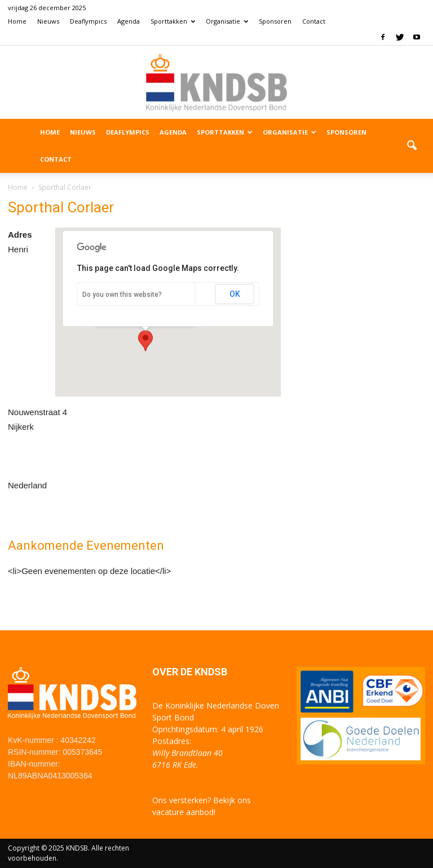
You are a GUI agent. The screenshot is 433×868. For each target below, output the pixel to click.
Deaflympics (88, 21)
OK (235, 294)
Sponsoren (275, 21)
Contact (314, 21)
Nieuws (48, 21)
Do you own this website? (122, 295)
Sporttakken (173, 21)
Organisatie (227, 21)
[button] (412, 146)
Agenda (129, 21)
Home (17, 21)
